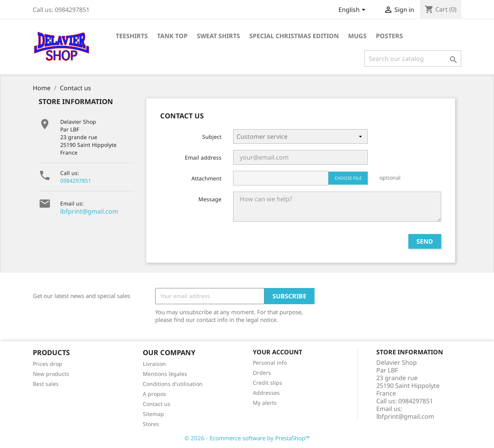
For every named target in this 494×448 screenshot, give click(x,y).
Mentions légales (165, 374)
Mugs (357, 36)
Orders (262, 373)
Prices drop (47, 364)
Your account (277, 352)
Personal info (270, 363)
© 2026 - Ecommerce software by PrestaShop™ (247, 438)
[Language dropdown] (353, 10)
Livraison (154, 364)
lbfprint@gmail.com (89, 211)
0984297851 (76, 181)
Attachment (206, 178)
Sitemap (153, 414)
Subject (212, 137)
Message (210, 199)
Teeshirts (132, 36)
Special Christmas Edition (294, 36)
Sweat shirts (218, 36)
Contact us (156, 404)
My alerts (265, 403)
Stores (151, 424)
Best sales (46, 384)
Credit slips (267, 383)
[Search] (413, 59)
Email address (203, 157)
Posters (389, 36)
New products (51, 374)
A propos (154, 394)
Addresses (266, 393)
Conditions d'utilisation (173, 384)
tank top (172, 36)
